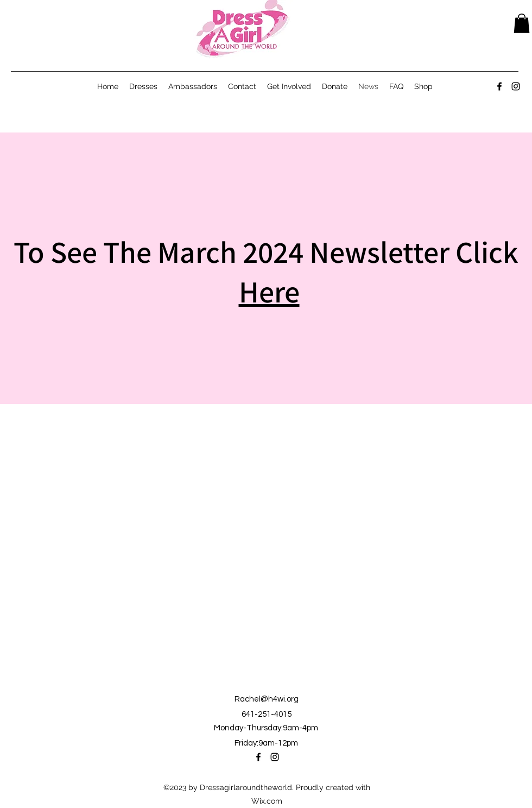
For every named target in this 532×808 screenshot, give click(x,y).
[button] (522, 23)
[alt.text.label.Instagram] (516, 86)
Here (269, 291)
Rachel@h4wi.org (267, 699)
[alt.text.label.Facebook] (499, 86)
